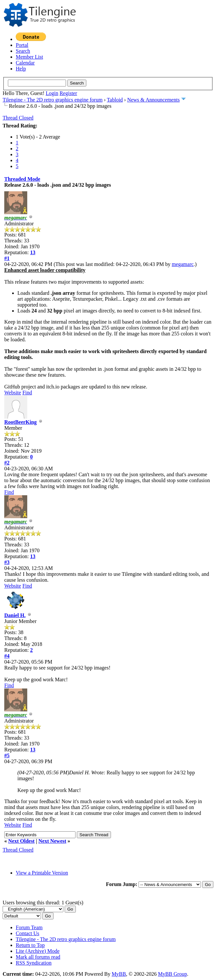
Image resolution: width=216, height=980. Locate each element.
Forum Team (29, 927)
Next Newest (52, 841)
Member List (29, 57)
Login (52, 93)
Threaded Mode (22, 179)
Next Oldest (21, 841)
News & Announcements (153, 100)
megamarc (183, 264)
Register (68, 93)
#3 (7, 562)
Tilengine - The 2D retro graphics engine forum (53, 100)
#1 (7, 258)
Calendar (25, 63)
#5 (7, 755)
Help (21, 69)
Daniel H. (15, 615)
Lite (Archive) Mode (38, 951)
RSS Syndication (34, 963)
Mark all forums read (38, 957)
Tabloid (115, 100)
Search (23, 51)
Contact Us (28, 933)
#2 (7, 463)
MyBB (119, 974)
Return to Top (30, 945)
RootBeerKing (21, 422)
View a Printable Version (42, 873)
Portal (22, 45)
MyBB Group (172, 974)
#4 (7, 656)
